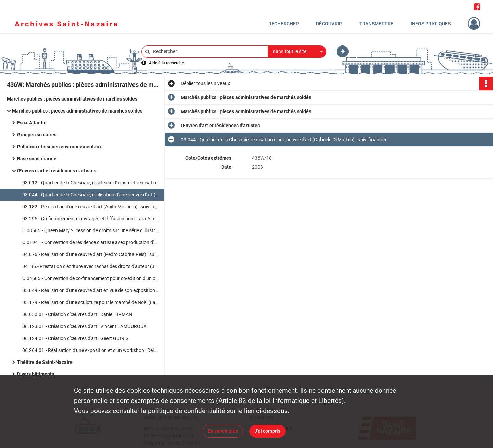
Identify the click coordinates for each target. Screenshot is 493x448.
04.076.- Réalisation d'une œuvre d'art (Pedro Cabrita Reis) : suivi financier (91, 254)
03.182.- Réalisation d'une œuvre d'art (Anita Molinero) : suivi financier (91, 207)
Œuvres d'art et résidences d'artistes (57, 171)
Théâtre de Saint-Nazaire (45, 362)
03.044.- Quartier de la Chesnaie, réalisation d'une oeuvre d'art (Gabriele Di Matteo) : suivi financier (91, 195)
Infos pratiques (431, 24)
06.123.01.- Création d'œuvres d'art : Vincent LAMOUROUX (84, 326)
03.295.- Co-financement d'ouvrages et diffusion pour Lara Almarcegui (91, 219)
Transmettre (376, 24)
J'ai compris (267, 431)
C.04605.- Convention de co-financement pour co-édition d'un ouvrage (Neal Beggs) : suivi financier (91, 278)
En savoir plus (223, 431)
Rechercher (284, 24)
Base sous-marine (37, 159)
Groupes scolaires (37, 135)
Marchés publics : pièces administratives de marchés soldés (72, 99)
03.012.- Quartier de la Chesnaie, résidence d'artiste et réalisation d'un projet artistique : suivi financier (91, 183)
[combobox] (297, 52)
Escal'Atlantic (32, 123)
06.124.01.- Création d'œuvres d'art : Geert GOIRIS (75, 338)
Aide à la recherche (166, 63)
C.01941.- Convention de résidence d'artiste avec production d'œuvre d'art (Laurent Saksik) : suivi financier (91, 242)
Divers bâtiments (36, 374)
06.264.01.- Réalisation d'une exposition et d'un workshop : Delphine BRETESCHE (91, 350)
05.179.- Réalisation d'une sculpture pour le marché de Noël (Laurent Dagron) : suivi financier (91, 302)
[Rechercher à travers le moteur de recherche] (208, 51)
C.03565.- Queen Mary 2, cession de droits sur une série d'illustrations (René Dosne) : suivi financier (91, 230)
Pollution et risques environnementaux (59, 147)
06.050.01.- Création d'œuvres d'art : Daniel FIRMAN (77, 314)
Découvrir (329, 24)
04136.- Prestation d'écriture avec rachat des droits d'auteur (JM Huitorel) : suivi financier (91, 266)
